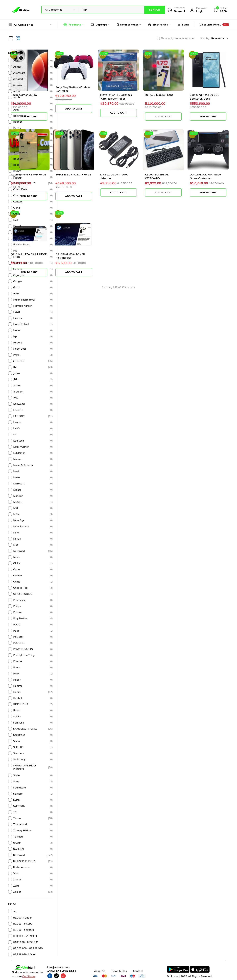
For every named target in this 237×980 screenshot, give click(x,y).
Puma (33, 668)
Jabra (33, 373)
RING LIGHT (33, 704)
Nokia (33, 557)
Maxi (33, 471)
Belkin (33, 140)
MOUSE (33, 502)
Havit (33, 312)
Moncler (33, 496)
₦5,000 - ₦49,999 (24, 930)
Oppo (33, 569)
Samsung (33, 723)
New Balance (33, 527)
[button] (78, 106)
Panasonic (33, 600)
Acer (33, 61)
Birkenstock (33, 153)
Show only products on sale (177, 38)
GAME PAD (33, 263)
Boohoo (33, 159)
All (15, 911)
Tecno (33, 818)
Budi (33, 177)
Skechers (33, 753)
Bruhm (33, 171)
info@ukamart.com (59, 967)
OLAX (33, 563)
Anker (33, 91)
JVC (33, 398)
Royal (33, 710)
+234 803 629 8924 (62, 971)
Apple (33, 97)
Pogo (33, 631)
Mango (33, 459)
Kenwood (33, 404)
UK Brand (33, 855)
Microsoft (33, 484)
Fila (33, 251)
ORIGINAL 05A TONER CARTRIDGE (109, 225)
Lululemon (33, 453)
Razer (33, 680)
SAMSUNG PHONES (33, 729)
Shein (33, 741)
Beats (33, 128)
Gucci (33, 287)
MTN (33, 514)
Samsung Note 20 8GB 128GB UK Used (212, 88)
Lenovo (33, 422)
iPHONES (33, 361)
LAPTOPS (33, 416)
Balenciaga (33, 116)
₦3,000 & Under (23, 918)
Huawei (33, 343)
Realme (33, 686)
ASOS (33, 104)
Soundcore (33, 788)
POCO (33, 625)
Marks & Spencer (33, 465)
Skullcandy (33, 759)
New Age (33, 520)
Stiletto (33, 794)
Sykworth (33, 806)
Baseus (33, 122)
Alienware (33, 73)
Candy (33, 196)
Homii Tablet (33, 324)
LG (33, 435)
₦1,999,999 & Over (24, 954)
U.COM (33, 843)
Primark (33, 661)
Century (33, 202)
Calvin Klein (33, 189)
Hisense (33, 318)
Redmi (33, 692)
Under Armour (33, 867)
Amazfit (33, 79)
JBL (33, 379)
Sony (33, 782)
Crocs (33, 214)
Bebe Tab (33, 134)
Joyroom (33, 392)
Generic (33, 269)
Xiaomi (33, 880)
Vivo (33, 873)
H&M (33, 294)
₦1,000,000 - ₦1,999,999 (28, 948)
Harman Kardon (33, 306)
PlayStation (33, 618)
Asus (33, 110)
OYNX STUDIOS (33, 594)
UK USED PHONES (33, 861)
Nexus (33, 539)
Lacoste (33, 410)
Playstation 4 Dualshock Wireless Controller (146, 88)
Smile (33, 775)
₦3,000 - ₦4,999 (23, 924)
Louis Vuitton (33, 447)
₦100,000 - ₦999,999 (26, 942)
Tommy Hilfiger (33, 831)
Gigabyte (33, 275)
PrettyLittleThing (33, 655)
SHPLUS (33, 747)
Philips (33, 606)
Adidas (33, 67)
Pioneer (33, 612)
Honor (33, 330)
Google (33, 281)
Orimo (33, 582)
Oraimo (33, 576)
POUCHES (33, 643)
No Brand (33, 551)
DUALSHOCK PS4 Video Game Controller (212, 156)
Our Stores (29, 976)
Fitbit (33, 257)
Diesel (33, 226)
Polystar (33, 637)
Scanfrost (33, 735)
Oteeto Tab (33, 588)
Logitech (33, 441)
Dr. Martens (33, 238)
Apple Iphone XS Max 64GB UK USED (76, 156)
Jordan (33, 386)
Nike (33, 545)
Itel (33, 367)
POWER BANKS (33, 649)
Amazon (33, 85)
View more (146, 267)
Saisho (33, 717)
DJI (33, 232)
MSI (33, 508)
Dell (33, 220)
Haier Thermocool (33, 300)
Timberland (33, 824)
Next (33, 533)
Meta (33, 477)
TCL (33, 812)
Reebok (33, 698)
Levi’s (33, 428)
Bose (33, 165)
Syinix (33, 800)
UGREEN (33, 849)
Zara (33, 886)
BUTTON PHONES (33, 183)
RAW (33, 674)
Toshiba (33, 837)
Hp (33, 336)
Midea (33, 490)
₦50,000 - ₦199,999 (25, 936)
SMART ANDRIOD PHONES (33, 767)
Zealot (33, 892)
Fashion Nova (33, 245)
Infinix (33, 355)
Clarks (33, 208)
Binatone (33, 146)
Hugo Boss (33, 349)
